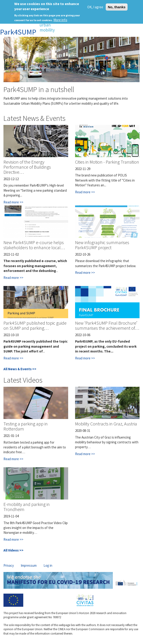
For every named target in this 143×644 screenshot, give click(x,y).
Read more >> (13, 202)
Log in (48, 565)
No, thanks (117, 7)
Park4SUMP (18, 32)
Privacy (9, 565)
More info (60, 20)
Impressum (29, 565)
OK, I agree (95, 7)
